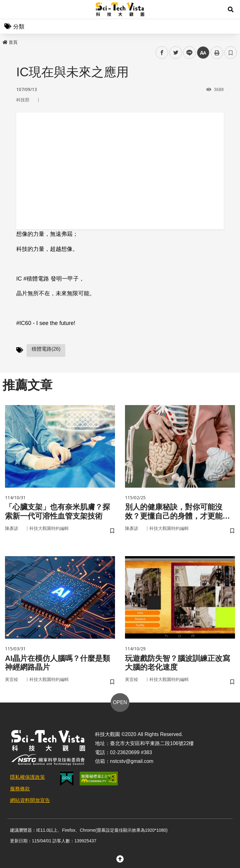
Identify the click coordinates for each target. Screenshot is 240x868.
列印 (217, 53)
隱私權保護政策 (27, 777)
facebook (162, 53)
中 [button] (203, 53)
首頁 (10, 42)
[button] (231, 9)
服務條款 (20, 789)
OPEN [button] (120, 702)
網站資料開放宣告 (30, 800)
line (187, 53)
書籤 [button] (231, 53)
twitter (176, 53)
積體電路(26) (46, 349)
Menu (9, 9)
